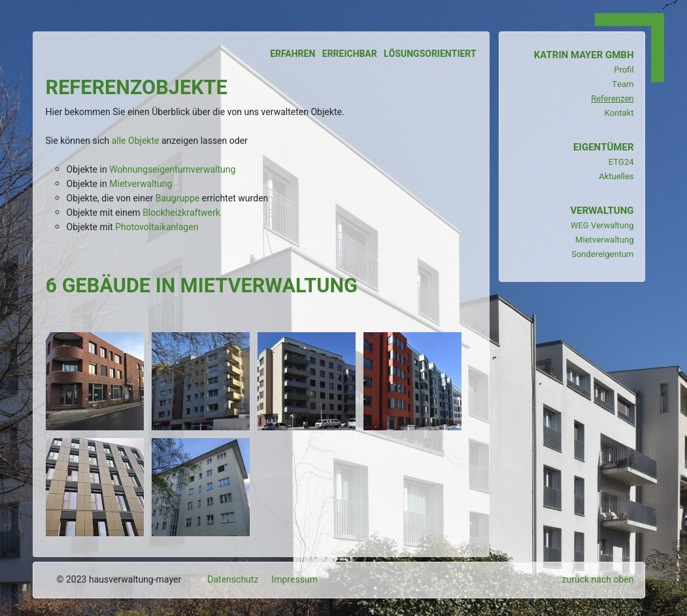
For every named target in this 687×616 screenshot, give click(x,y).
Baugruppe (178, 198)
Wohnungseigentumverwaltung (172, 170)
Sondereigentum (602, 254)
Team (623, 84)
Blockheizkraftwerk (181, 213)
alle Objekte (136, 141)
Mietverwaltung (141, 184)
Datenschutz (233, 580)
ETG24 (621, 162)
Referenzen (612, 98)
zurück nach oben (598, 580)
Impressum (294, 580)
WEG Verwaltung (602, 225)
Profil (624, 70)
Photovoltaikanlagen (157, 227)
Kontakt (619, 113)
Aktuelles (616, 176)
